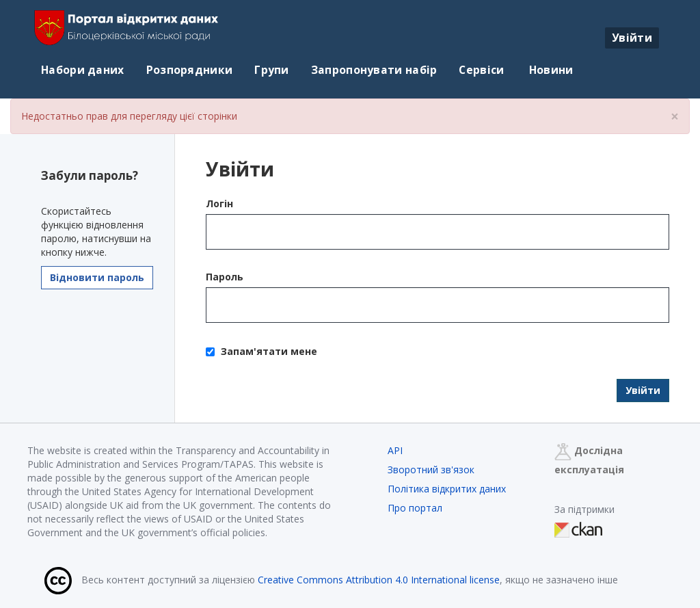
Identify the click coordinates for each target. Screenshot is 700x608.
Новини (550, 70)
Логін (219, 203)
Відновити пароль (97, 277)
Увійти (632, 38)
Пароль (225, 277)
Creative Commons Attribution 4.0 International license (379, 580)
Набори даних (83, 70)
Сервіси (481, 70)
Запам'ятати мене (261, 351)
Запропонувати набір (374, 70)
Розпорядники (190, 70)
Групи (272, 70)
